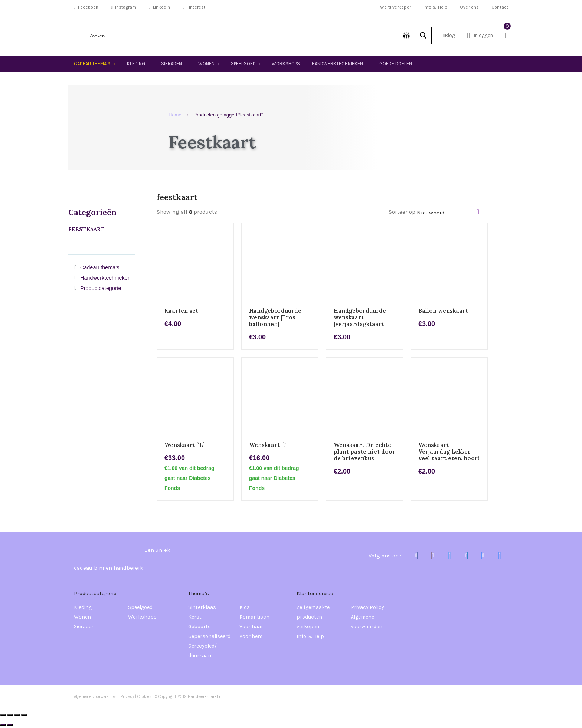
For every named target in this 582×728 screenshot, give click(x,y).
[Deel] (17, 715)
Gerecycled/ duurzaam (202, 651)
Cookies (145, 697)
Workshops (286, 64)
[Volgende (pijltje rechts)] (10, 725)
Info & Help (435, 7)
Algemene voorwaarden (367, 622)
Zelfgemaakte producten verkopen (313, 617)
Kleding (136, 64)
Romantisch (254, 617)
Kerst (195, 617)
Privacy (127, 697)
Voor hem (251, 636)
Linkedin (159, 7)
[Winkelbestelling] (447, 213)
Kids (245, 607)
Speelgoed (243, 64)
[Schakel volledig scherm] (10, 715)
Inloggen (480, 36)
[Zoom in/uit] (3, 715)
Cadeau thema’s (92, 64)
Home (175, 115)
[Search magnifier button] (423, 35)
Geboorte (199, 627)
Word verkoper (395, 7)
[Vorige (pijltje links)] (3, 725)
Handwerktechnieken (337, 64)
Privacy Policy (367, 607)
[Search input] (242, 35)
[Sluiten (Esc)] (24, 715)
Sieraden (171, 64)
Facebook (86, 7)
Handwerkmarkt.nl (205, 697)
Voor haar (251, 627)
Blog (449, 35)
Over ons (469, 7)
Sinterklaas (202, 607)
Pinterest (194, 7)
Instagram (124, 7)
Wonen (206, 64)
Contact (500, 7)
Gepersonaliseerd (209, 636)
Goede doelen (396, 64)
